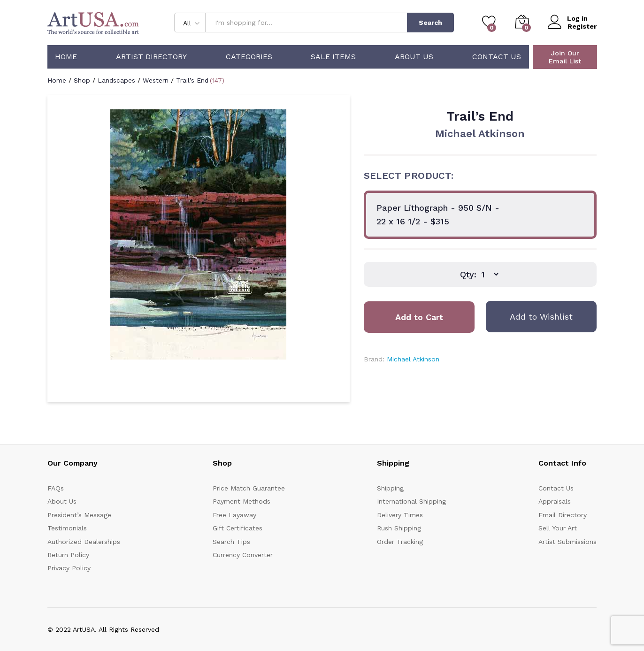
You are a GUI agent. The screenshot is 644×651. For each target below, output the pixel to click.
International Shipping (411, 501)
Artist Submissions (567, 542)
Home (66, 57)
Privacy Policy (69, 568)
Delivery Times (400, 515)
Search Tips (231, 542)
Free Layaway (234, 515)
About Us (414, 57)
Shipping (390, 488)
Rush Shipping (399, 528)
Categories (249, 57)
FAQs (56, 488)
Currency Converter (243, 555)
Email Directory (563, 515)
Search (430, 23)
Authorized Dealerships (84, 542)
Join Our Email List (565, 57)
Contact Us (497, 57)
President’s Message (79, 515)
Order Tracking (400, 542)
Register (582, 26)
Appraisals (555, 501)
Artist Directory (151, 57)
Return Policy (68, 555)
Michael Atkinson (480, 134)
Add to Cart (419, 317)
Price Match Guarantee (249, 488)
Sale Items (333, 57)
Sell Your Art (558, 528)
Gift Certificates (238, 528)
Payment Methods (241, 501)
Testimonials (67, 528)
